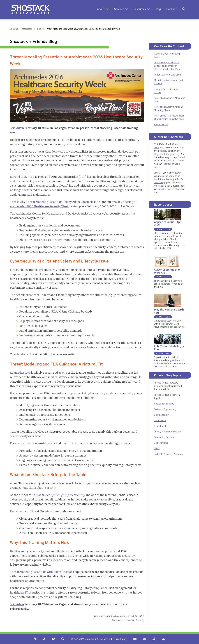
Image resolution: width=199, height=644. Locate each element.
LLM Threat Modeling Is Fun (169, 347)
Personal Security (172, 431)
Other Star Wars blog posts (168, 74)
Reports (170, 437)
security (130, 620)
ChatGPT (163, 426)
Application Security (164, 403)
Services (119, 9)
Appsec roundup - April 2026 (168, 223)
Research (159, 437)
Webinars (178, 454)
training (140, 620)
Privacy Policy (119, 639)
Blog (158, 9)
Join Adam (17, 128)
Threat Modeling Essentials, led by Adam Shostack (59, 202)
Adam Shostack (20, 373)
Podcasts (159, 454)
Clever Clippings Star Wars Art (167, 271)
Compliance (160, 420)
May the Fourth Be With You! (169, 311)
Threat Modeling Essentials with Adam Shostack (42, 572)
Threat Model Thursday (166, 383)
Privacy (158, 431)
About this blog (162, 124)
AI (155, 426)
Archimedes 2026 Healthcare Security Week (39, 206)
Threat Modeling (162, 395)
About (101, 9)
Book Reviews (161, 443)
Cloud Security (161, 415)
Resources (140, 9)
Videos (168, 454)
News (157, 448)
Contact (171, 9)
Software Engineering (165, 409)
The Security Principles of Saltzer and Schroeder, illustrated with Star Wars (167, 66)
